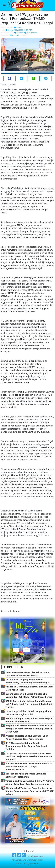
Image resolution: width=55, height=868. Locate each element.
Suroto (18, 27)
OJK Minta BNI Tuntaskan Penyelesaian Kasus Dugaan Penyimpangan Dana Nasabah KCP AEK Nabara (29, 791)
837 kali (14, 35)
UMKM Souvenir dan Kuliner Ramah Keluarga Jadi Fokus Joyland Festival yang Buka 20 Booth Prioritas (29, 704)
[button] (5, 56)
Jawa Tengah (31, 33)
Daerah (19, 33)
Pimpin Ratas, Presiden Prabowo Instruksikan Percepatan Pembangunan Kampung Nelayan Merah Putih (29, 729)
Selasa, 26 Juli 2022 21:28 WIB (19, 30)
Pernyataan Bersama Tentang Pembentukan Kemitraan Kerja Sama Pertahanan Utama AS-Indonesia (29, 756)
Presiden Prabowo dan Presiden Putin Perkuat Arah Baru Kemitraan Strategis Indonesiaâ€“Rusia (29, 767)
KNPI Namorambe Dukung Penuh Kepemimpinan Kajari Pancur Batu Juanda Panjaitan (27, 746)
